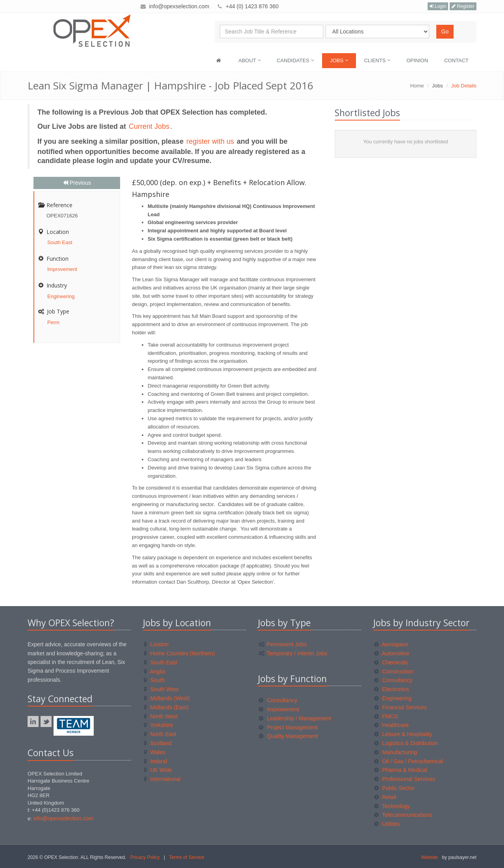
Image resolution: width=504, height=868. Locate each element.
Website (429, 857)
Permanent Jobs (283, 644)
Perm (53, 322)
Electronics (392, 689)
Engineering (61, 296)
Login (438, 6)
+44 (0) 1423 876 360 (252, 6)
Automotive (392, 653)
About (250, 60)
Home (417, 86)
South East (60, 242)
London (156, 644)
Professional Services (405, 779)
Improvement (62, 269)
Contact (456, 60)
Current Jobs (149, 126)
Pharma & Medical (401, 770)
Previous (77, 183)
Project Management (288, 727)
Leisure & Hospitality (403, 734)
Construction (394, 671)
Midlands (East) (166, 707)
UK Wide (158, 770)
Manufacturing (396, 752)
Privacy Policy (145, 857)
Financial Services (401, 707)
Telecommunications (403, 815)
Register (463, 6)
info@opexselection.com (179, 6)
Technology (392, 806)
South (154, 680)
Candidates (296, 60)
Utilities (387, 824)
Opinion (417, 60)
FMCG (386, 716)
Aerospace (391, 644)
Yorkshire (158, 725)
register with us (211, 141)
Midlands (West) (167, 698)
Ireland (156, 761)
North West (161, 716)
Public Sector (394, 788)
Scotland (158, 743)
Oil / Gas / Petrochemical (409, 761)
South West (161, 689)
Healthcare (392, 725)
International (162, 779)
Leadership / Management (295, 718)
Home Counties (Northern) (179, 653)
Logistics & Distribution (406, 743)
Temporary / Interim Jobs (293, 653)
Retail (385, 797)
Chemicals (391, 662)
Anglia (155, 671)
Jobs (339, 60)
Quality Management (288, 736)
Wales (155, 752)
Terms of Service (186, 857)
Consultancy (278, 700)
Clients (378, 60)
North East (160, 734)
